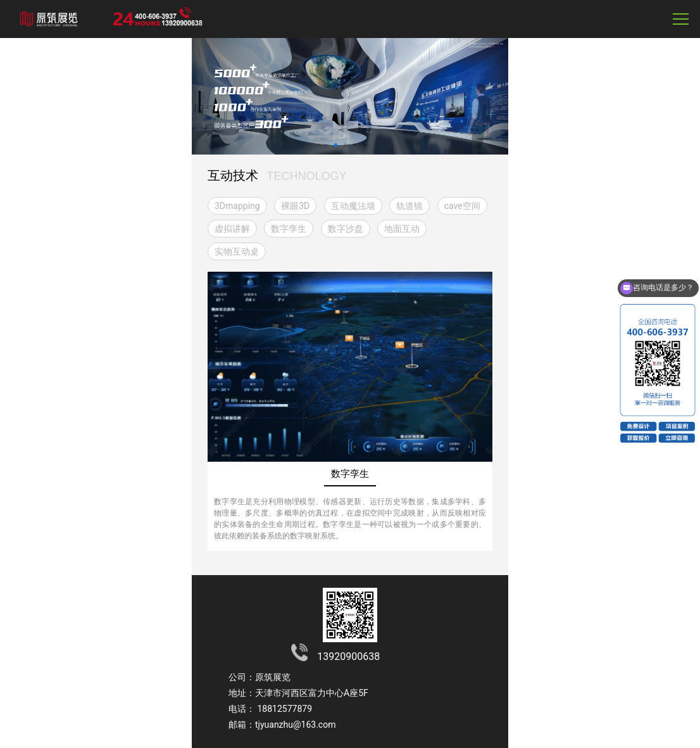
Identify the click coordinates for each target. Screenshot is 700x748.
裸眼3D (295, 206)
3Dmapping (237, 206)
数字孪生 (289, 229)
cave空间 (462, 206)
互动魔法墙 (353, 206)
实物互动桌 (237, 251)
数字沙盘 (346, 229)
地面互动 (402, 229)
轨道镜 (409, 206)
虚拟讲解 (232, 229)
